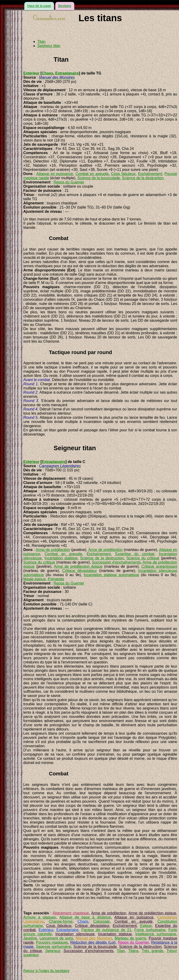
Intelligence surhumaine (156, 934)
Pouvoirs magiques (52, 942)
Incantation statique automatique (111, 575)
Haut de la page (39, 6)
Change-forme (61, 921)
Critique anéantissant (159, 566)
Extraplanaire (67, 73)
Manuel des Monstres (94, 938)
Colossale (101, 921)
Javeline (30, 938)
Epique (146, 926)
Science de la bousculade (99, 178)
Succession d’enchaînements (116, 562)
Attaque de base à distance (85, 917)
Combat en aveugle (92, 174)
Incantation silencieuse (75, 934)
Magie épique (34, 579)
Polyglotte (56, 579)
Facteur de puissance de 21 (106, 930)
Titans (133, 951)
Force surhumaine (150, 930)
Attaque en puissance (55, 174)
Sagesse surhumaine (53, 947)
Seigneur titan (49, 46)
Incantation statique (61, 558)
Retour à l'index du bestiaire (46, 971)
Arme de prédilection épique (78, 566)
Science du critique (143, 558)
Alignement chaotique (71, 913)
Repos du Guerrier (69, 182)
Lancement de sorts (56, 938)
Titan (41, 42)
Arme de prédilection (53, 550)
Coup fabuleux (123, 174)
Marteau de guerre (130, 938)
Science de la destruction (143, 178)
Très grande (152, 951)
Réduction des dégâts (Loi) (93, 942)
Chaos (47, 73)
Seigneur (53, 951)
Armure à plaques (40, 917)
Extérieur (31, 73)
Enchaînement (150, 174)
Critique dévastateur (80, 571)
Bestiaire (65, 6)
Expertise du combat (135, 554)
